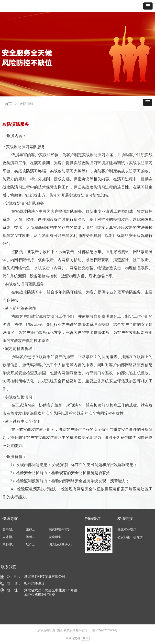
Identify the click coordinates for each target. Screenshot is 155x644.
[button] (148, 6)
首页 (8, 104)
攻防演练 (27, 104)
